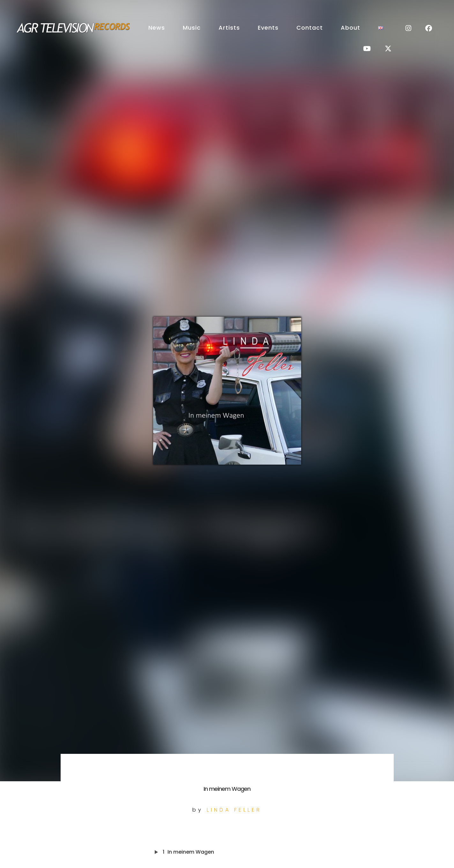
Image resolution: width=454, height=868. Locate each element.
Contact (310, 28)
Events (268, 28)
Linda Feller (234, 810)
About (350, 28)
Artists (229, 28)
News (157, 28)
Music (192, 28)
